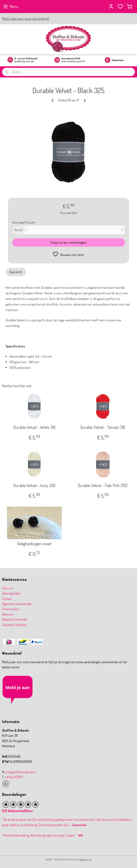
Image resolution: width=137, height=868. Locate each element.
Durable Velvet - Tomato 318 (103, 427)
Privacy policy (11, 609)
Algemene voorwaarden (17, 604)
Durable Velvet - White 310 (34, 427)
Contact (7, 599)
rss (90, 859)
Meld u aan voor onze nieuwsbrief (26, 19)
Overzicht (16, 272)
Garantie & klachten (14, 625)
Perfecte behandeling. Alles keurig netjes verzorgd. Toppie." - (43, 835)
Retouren (8, 614)
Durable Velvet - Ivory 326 (34, 486)
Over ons (8, 588)
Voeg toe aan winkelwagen (68, 242)
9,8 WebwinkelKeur (18, 811)
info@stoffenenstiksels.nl (21, 772)
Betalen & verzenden (15, 619)
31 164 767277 (15, 777)
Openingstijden (11, 593)
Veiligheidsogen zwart (34, 544)
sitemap (83, 859)
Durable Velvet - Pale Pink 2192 (103, 486)
